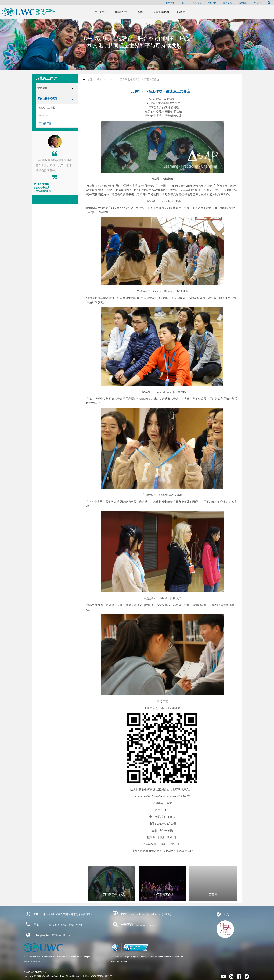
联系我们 (243, 3)
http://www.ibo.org (119, 962)
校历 (183, 3)
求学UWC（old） (106, 80)
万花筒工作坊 (46, 123)
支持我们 (197, 3)
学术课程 (42, 88)
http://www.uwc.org (32, 962)
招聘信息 (228, 3)
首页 (90, 80)
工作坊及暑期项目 (47, 99)
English (257, 3)
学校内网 (212, 3)
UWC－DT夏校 (47, 108)
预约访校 (170, 3)
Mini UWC (45, 116)
